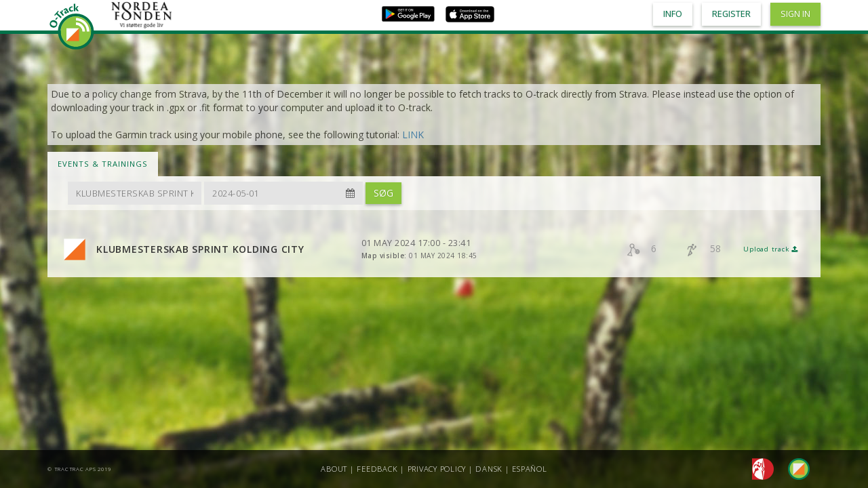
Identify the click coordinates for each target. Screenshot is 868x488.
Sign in (795, 14)
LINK (413, 135)
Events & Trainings (103, 164)
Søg (383, 193)
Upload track (771, 249)
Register (731, 14)
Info (673, 14)
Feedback (377, 469)
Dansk (489, 469)
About (334, 469)
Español (529, 469)
